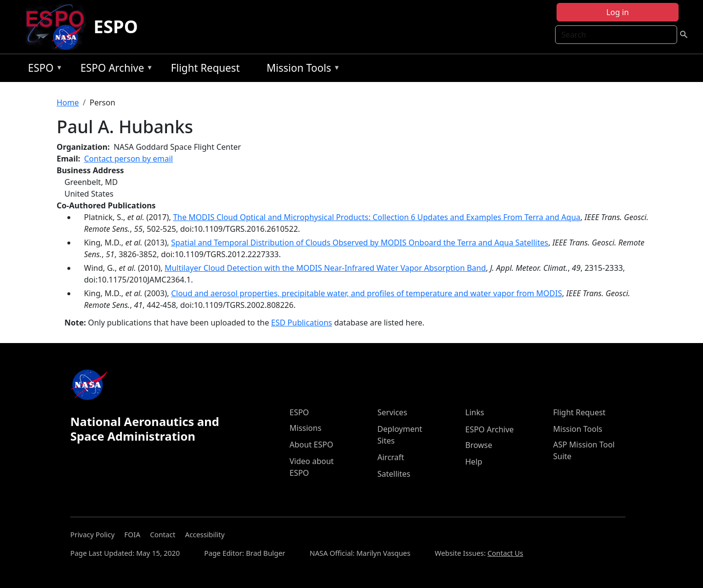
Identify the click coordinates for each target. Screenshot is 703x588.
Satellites (394, 474)
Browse (479, 445)
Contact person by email (128, 159)
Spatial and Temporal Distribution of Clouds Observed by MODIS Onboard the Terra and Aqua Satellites (360, 243)
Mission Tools (301, 70)
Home (68, 102)
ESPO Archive (114, 70)
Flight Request (205, 68)
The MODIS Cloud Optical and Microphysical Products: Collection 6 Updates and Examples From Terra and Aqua (376, 217)
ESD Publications (301, 323)
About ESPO (311, 445)
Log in (618, 12)
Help (474, 462)
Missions (305, 428)
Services (392, 412)
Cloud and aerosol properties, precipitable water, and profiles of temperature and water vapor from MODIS (366, 293)
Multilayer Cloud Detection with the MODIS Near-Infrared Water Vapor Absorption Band (325, 268)
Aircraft (391, 457)
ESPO (116, 27)
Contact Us (506, 553)
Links (475, 412)
